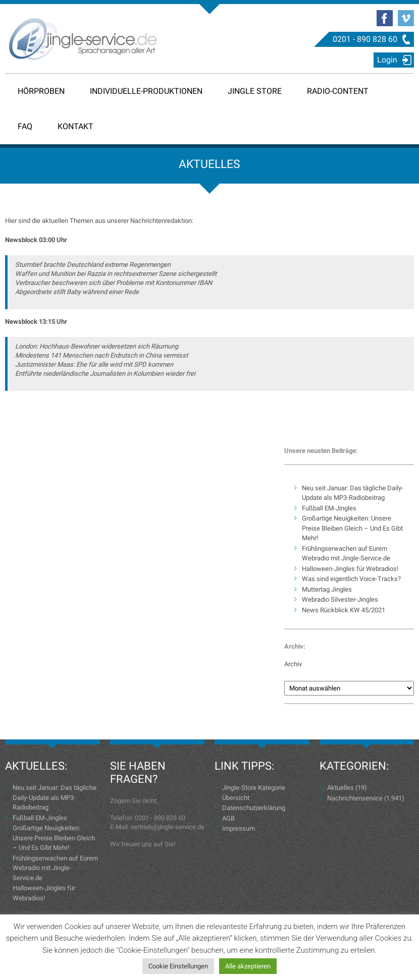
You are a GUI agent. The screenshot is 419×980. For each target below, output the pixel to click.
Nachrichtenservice (355, 798)
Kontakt (75, 126)
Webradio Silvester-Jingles (340, 599)
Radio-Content (338, 91)
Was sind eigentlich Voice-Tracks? (351, 579)
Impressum (239, 828)
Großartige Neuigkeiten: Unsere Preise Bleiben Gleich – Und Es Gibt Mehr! (352, 528)
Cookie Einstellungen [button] (178, 966)
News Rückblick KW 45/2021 (344, 610)
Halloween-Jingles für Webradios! (350, 569)
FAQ (25, 126)
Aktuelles (341, 788)
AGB (228, 818)
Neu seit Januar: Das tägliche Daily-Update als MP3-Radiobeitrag (55, 797)
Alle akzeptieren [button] (248, 966)
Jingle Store (255, 91)
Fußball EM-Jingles (329, 508)
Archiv (293, 664)
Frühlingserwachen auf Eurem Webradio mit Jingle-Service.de (55, 868)
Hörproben (41, 91)
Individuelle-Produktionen (146, 91)
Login (387, 60)
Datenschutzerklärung (254, 808)
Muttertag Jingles (327, 589)
